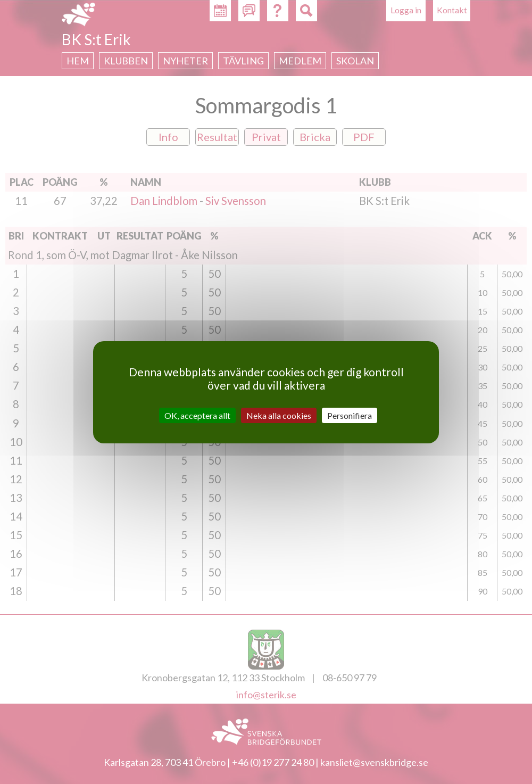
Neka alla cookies (279, 415)
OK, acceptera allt (197, 415)
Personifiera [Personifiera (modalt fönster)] (350, 415)
